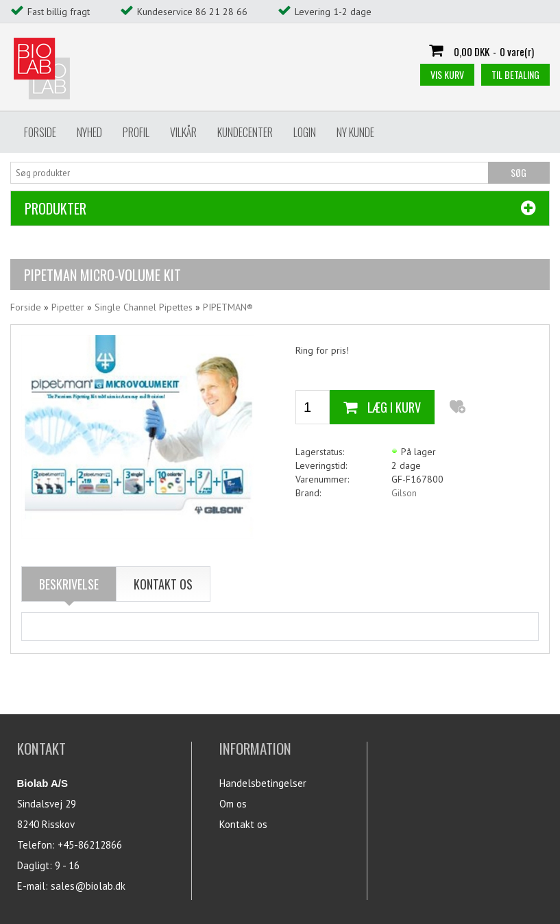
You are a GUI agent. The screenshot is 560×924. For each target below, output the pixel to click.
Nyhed (89, 132)
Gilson (404, 493)
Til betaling (515, 74)
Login (305, 132)
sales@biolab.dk (88, 886)
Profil (136, 132)
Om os (233, 804)
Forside (40, 132)
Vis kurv (447, 74)
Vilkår (183, 132)
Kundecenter (245, 132)
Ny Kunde (355, 132)
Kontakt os (243, 824)
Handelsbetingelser (263, 783)
